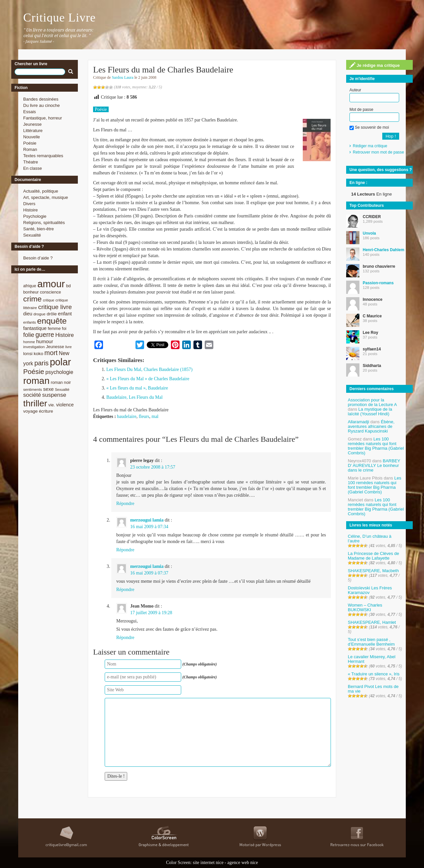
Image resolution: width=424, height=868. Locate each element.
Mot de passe (361, 110)
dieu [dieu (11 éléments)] (28, 314)
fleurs (144, 416)
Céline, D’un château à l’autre (370, 539)
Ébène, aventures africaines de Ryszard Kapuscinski (371, 426)
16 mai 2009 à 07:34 (149, 527)
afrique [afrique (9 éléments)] (30, 286)
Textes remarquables (43, 156)
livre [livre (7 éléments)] (69, 347)
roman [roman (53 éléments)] (36, 381)
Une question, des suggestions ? (381, 170)
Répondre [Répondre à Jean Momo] (125, 638)
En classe (32, 168)
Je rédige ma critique (375, 65)
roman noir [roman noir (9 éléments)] (61, 382)
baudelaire (127, 416)
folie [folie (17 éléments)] (29, 335)
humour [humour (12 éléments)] (45, 341)
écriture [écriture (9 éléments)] (46, 411)
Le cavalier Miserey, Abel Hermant (372, 659)
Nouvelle (32, 137)
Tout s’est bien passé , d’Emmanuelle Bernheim (371, 642)
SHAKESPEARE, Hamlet (372, 622)
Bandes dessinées (41, 99)
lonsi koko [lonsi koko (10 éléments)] (33, 354)
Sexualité (32, 235)
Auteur (355, 90)
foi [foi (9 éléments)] (64, 328)
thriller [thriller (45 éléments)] (35, 403)
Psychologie (35, 216)
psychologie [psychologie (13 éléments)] (59, 372)
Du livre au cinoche (42, 105)
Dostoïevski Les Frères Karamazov (370, 590)
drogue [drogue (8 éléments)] (39, 314)
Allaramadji (358, 422)
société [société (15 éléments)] (32, 395)
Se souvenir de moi (369, 127)
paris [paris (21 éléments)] (42, 363)
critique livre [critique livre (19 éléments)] (55, 307)
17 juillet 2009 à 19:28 (151, 613)
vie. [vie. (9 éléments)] (52, 405)
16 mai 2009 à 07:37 (149, 573)
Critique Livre (59, 18)
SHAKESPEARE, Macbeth (373, 571)
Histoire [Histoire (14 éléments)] (65, 335)
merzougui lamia (147, 520)
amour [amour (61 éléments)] (51, 284)
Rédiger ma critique (370, 146)
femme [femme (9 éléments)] (54, 328)
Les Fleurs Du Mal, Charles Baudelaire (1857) (149, 369)
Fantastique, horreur (43, 118)
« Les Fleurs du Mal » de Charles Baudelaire (148, 379)
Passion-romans (378, 283)
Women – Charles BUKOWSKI (365, 607)
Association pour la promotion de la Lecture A (372, 402)
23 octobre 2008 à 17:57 (153, 467)
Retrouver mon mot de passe (378, 152)
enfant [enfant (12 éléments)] (65, 314)
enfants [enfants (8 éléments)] (29, 322)
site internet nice (208, 863)
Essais (29, 112)
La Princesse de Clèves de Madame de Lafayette (373, 556)
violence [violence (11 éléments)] (65, 405)
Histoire (30, 210)
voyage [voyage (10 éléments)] (30, 411)
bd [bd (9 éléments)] (68, 286)
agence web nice (243, 863)
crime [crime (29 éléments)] (32, 299)
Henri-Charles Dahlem (383, 250)
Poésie (30, 143)
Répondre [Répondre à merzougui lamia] (125, 550)
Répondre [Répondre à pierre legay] (125, 503)
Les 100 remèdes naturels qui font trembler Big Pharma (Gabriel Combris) (376, 446)
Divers (29, 204)
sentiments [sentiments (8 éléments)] (33, 389)
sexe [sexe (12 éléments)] (48, 389)
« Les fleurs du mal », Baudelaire (137, 388)
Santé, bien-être (39, 229)
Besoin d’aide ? (38, 258)
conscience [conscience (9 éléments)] (50, 292)
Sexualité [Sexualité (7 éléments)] (62, 389)
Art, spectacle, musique (46, 197)
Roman (30, 149)
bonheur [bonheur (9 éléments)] (31, 292)
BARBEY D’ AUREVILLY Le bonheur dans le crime (374, 465)
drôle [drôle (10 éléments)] (52, 314)
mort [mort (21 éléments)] (51, 353)
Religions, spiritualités (44, 223)
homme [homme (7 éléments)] (29, 342)
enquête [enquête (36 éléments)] (52, 321)
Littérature (33, 131)
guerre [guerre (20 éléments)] (45, 335)
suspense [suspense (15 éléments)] (54, 395)
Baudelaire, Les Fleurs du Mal (134, 397)
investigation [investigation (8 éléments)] (34, 347)
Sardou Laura (123, 77)
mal (155, 416)
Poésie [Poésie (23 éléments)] (34, 371)
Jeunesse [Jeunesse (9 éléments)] (55, 347)
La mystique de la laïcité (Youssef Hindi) (370, 411)
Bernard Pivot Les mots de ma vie (373, 689)
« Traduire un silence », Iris (374, 674)
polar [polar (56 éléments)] (60, 362)
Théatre (31, 162)
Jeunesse (32, 124)
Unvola (369, 233)
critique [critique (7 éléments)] (48, 300)
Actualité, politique (41, 191)
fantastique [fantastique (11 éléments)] (35, 328)
